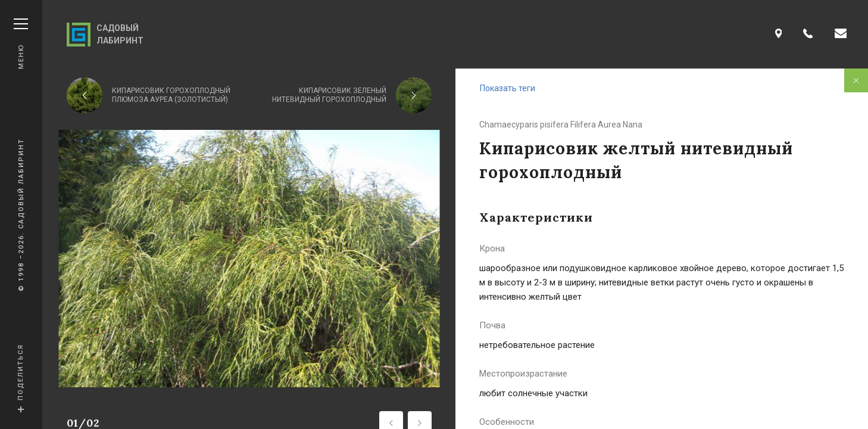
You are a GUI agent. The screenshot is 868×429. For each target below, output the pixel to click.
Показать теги (508, 88)
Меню (21, 44)
